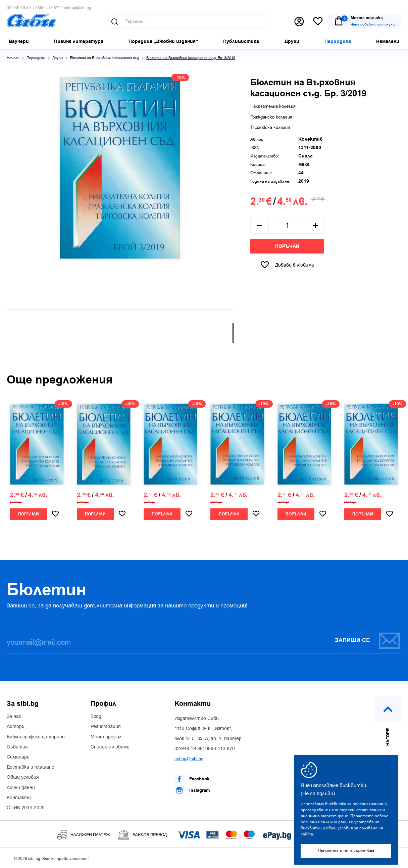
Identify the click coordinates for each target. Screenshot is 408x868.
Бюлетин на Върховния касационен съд (105, 58)
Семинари (18, 757)
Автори (16, 727)
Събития (17, 747)
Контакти (19, 798)
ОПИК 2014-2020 (26, 808)
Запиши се (368, 641)
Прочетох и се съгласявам (346, 851)
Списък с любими (110, 747)
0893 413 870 (48, 8)
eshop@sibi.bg (78, 8)
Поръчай (287, 246)
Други (58, 58)
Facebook (192, 779)
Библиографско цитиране (36, 737)
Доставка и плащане (31, 767)
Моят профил (106, 737)
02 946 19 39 (19, 8)
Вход (96, 717)
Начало (13, 58)
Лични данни (21, 788)
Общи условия (23, 777)
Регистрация (106, 727)
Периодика (36, 58)
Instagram (192, 790)
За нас (14, 717)
